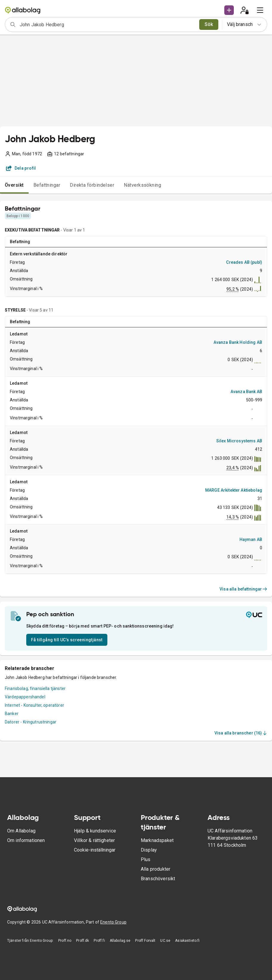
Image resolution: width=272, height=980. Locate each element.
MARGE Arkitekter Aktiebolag (234, 490)
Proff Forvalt (145, 941)
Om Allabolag (21, 831)
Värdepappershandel (25, 697)
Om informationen (26, 840)
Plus (146, 859)
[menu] (260, 10)
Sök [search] (209, 24)
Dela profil (21, 168)
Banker (12, 714)
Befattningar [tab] (47, 185)
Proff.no (65, 941)
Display (149, 850)
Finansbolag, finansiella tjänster (35, 688)
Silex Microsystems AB (239, 441)
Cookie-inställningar (95, 850)
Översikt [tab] (14, 185)
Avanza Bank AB (246, 392)
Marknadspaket (157, 840)
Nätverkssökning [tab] (142, 185)
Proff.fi (99, 941)
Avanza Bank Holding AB (238, 342)
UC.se (165, 941)
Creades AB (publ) (244, 262)
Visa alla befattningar (243, 589)
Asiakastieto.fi (187, 941)
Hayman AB (251, 539)
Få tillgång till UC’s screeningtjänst (67, 640)
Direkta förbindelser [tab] (92, 185)
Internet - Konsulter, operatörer (34, 705)
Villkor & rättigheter (94, 840)
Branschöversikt (158, 879)
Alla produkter (156, 869)
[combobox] (108, 24)
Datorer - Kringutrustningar (31, 722)
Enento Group (113, 922)
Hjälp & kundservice (95, 831)
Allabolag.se (120, 941)
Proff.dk (82, 941)
